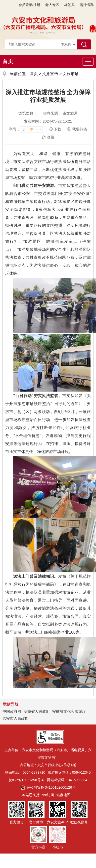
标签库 (69, 5)
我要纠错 (80, 129)
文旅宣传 (50, 74)
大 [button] (24, 129)
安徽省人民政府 (37, 711)
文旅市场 (71, 74)
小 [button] (39, 129)
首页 (8, 61)
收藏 (50, 137)
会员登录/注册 (29, 5)
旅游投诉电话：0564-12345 (69, 772)
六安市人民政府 (16, 718)
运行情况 (87, 5)
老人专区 (52, 5)
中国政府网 (12, 711)
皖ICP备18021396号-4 (26, 780)
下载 (57, 129)
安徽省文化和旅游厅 (69, 711)
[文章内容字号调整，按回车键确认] (26, 129)
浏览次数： (28, 113)
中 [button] (31, 129)
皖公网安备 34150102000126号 (48, 787)
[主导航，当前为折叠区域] (88, 61)
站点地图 (63, 795)
